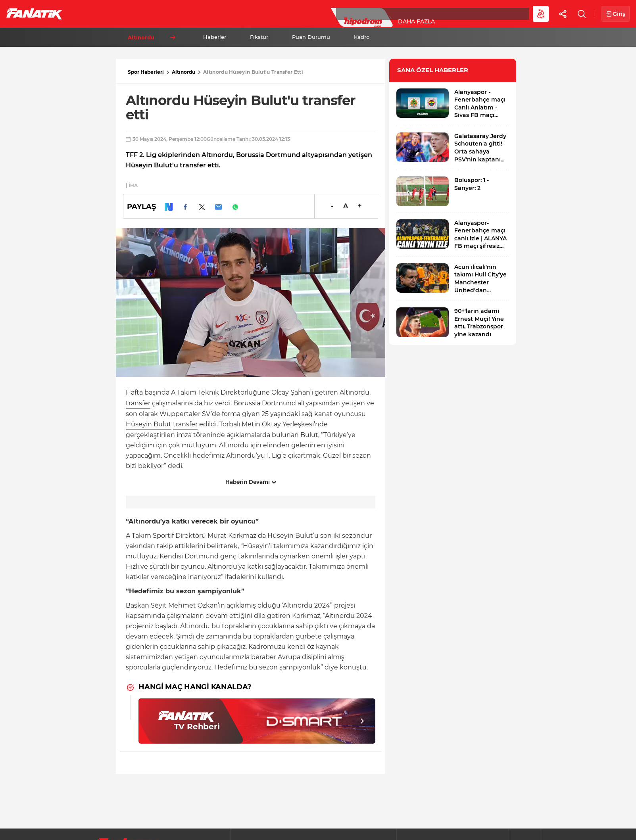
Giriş (616, 14)
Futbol (91, 13)
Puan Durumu (311, 37)
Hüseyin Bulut (149, 424)
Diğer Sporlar (436, 13)
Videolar (491, 13)
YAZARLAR (277, 13)
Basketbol (182, 13)
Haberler (215, 37)
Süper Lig (133, 13)
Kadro (362, 37)
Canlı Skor (325, 13)
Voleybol (231, 13)
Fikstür (259, 37)
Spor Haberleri (146, 72)
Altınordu (183, 72)
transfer (138, 403)
